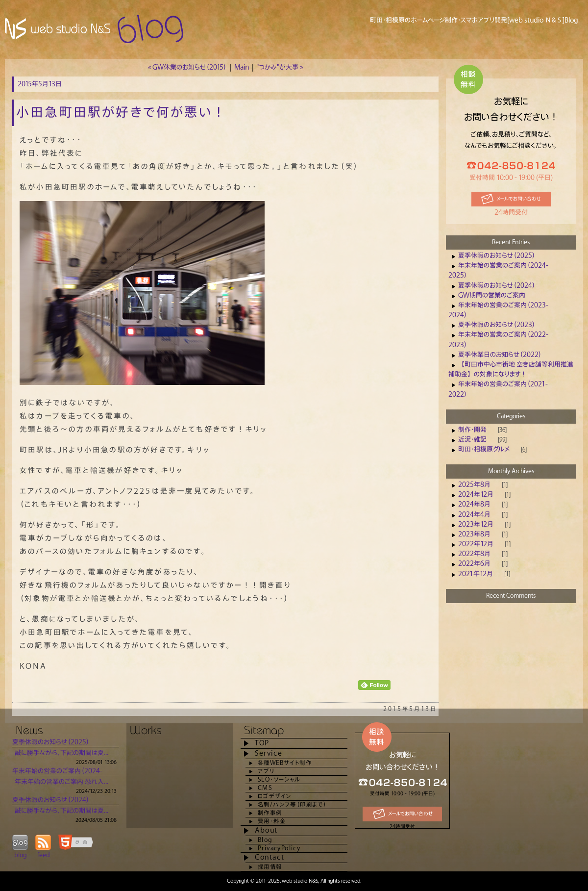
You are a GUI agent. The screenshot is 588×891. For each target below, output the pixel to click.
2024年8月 (474, 504)
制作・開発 (472, 430)
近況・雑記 (472, 440)
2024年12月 (476, 495)
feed (43, 855)
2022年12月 (476, 544)
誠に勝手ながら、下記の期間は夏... (61, 753)
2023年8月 (474, 534)
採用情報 (270, 867)
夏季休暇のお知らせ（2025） (497, 256)
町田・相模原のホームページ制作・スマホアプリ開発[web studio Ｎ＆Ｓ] (467, 20)
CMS (265, 788)
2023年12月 (476, 524)
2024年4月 (474, 515)
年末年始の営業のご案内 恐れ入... (61, 782)
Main (242, 67)
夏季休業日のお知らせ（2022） (500, 355)
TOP (262, 743)
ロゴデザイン (274, 796)
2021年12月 (476, 574)
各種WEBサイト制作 (285, 763)
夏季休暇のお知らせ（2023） (497, 325)
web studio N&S (300, 881)
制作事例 (270, 813)
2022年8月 (474, 554)
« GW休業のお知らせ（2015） (187, 67)
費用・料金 (272, 821)
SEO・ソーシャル (279, 779)
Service (269, 753)
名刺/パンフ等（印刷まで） (292, 804)
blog (20, 855)
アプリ (266, 771)
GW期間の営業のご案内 (492, 295)
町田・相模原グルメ (484, 449)
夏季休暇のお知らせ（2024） (497, 286)
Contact (269, 857)
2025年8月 (474, 485)
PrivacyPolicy (279, 848)
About (266, 830)
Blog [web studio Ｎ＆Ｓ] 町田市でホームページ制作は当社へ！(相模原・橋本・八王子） (95, 29)
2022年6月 (474, 564)
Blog (265, 840)
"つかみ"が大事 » (280, 67)
